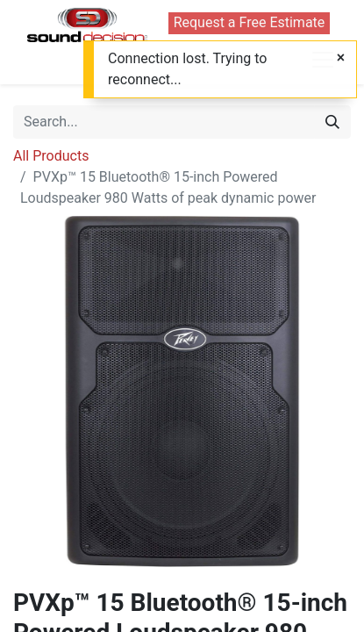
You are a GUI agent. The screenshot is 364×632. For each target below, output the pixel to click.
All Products (51, 156)
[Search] (332, 122)
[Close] (341, 58)
